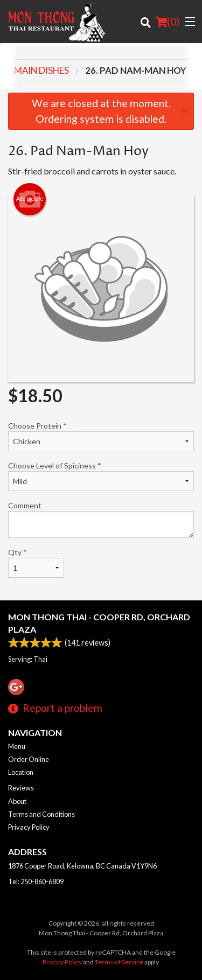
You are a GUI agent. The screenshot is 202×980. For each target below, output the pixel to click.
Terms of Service (119, 962)
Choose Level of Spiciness (101, 476)
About (17, 801)
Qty (36, 563)
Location (21, 772)
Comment (101, 519)
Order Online (29, 759)
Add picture (30, 199)
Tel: (36, 881)
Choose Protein (101, 436)
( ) (168, 22)
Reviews (21, 788)
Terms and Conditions (41, 814)
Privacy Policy (29, 827)
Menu (17, 746)
